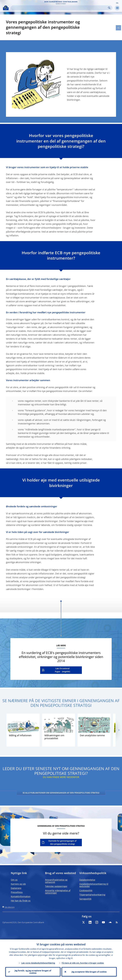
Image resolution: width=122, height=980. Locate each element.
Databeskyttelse (87, 880)
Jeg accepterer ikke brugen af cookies (89, 972)
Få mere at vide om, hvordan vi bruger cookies (83, 963)
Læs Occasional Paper (62, 670)
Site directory (10, 907)
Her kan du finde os (21, 901)
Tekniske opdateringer (56, 886)
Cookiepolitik (86, 890)
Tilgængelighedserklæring (92, 895)
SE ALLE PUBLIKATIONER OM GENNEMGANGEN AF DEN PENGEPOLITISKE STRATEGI (61, 793)
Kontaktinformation (21, 896)
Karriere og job (18, 884)
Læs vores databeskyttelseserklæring (38, 963)
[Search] (60, 8)
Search (109, 8)
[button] (117, 3)
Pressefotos (17, 892)
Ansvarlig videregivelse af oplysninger (58, 892)
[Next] (119, 730)
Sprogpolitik (85, 899)
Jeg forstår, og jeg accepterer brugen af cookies (33, 972)
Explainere (16, 888)
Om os (14, 880)
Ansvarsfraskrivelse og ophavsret (56, 881)
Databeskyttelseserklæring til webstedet (94, 885)
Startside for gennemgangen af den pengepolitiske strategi (62, 842)
